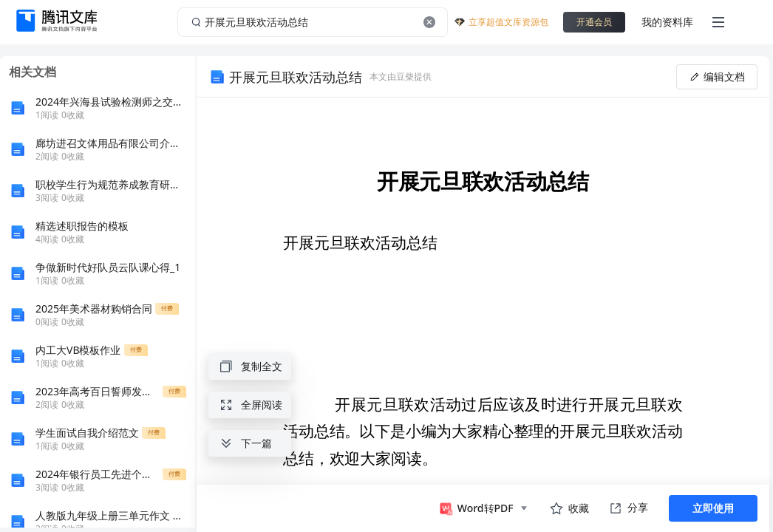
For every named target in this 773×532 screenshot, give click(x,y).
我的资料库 (667, 22)
